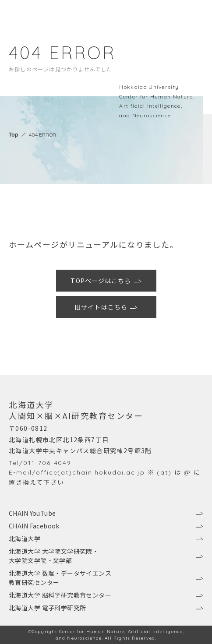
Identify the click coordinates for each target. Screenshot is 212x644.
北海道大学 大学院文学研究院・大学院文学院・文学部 (106, 556)
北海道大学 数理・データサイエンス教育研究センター (106, 578)
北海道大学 (106, 538)
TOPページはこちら (106, 281)
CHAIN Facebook (106, 526)
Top (14, 135)
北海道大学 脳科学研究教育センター (106, 595)
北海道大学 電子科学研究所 (106, 608)
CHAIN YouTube (106, 513)
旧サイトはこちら (106, 307)
